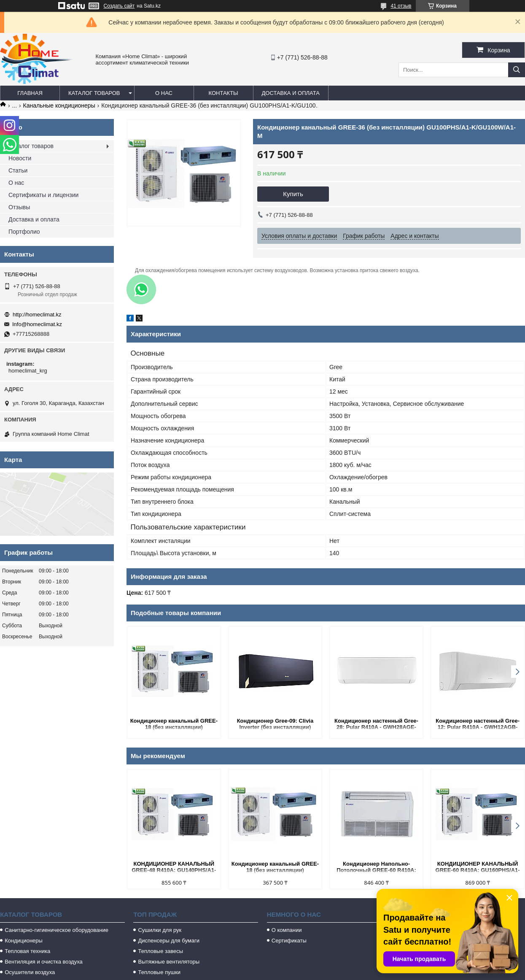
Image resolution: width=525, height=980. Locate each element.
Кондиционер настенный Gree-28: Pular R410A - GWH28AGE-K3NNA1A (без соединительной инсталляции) (376, 725)
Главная (30, 93)
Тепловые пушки (159, 972)
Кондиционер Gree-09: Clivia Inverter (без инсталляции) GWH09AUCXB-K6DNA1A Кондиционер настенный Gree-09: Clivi (275, 725)
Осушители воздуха (30, 972)
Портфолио (24, 232)
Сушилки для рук (160, 930)
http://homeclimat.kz (37, 315)
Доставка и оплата (291, 93)
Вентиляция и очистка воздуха (44, 962)
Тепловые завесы (160, 951)
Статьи (18, 170)
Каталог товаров (94, 93)
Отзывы (19, 207)
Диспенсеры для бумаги (168, 941)
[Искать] (517, 70)
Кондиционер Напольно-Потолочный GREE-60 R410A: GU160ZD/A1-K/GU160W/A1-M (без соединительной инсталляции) (376, 868)
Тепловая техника (27, 951)
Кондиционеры (24, 941)
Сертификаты (289, 941)
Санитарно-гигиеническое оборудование (57, 930)
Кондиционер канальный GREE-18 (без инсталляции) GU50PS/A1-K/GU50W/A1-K (174, 725)
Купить (293, 194)
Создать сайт (119, 6)
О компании (287, 930)
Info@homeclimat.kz (37, 324)
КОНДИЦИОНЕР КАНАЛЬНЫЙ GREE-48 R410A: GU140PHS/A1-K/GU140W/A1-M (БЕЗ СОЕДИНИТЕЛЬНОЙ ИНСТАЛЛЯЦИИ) (174, 868)
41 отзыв (401, 6)
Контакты (223, 93)
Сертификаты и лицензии (43, 195)
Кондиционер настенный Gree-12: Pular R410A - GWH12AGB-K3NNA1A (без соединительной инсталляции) (477, 725)
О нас (164, 93)
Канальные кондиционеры (59, 105)
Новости (20, 158)
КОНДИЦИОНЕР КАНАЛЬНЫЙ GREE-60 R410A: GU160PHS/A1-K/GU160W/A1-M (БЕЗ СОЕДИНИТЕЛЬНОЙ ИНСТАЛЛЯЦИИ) (478, 868)
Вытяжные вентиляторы (169, 962)
